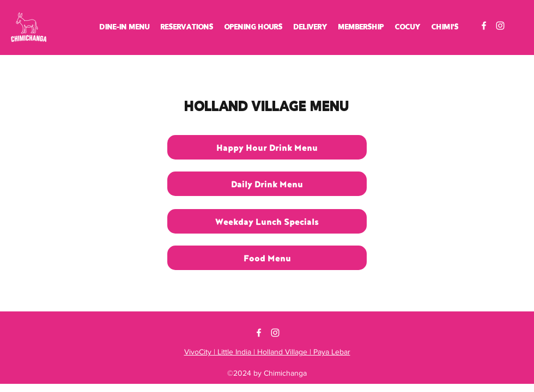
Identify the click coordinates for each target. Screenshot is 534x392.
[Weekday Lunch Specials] (267, 221)
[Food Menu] (267, 258)
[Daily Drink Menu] (267, 184)
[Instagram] (500, 26)
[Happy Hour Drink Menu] (267, 147)
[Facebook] (484, 26)
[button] (125, 27)
